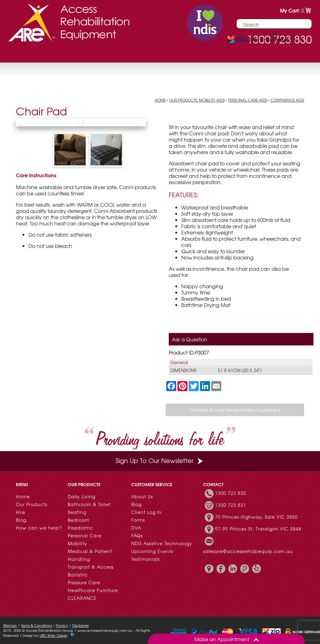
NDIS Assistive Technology (162, 543)
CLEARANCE (82, 598)
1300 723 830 (231, 493)
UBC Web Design (54, 635)
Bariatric (78, 575)
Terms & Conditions (36, 625)
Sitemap (10, 625)
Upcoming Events (152, 551)
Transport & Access (91, 567)
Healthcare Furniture (93, 590)
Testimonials (145, 559)
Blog (21, 520)
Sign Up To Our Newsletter (160, 460)
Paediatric (80, 528)
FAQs (137, 536)
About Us (142, 496)
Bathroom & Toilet (89, 504)
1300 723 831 (231, 505)
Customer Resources (113, 55)
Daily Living (82, 496)
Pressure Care (84, 582)
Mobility (77, 543)
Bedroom (79, 520)
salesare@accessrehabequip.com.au (248, 551)
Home (160, 100)
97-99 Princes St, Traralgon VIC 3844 (258, 529)
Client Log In (146, 512)
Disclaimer (80, 625)
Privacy (62, 625)
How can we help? (39, 528)
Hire (70, 55)
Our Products (39, 55)
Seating (77, 512)
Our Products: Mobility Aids (197, 100)
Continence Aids (287, 100)
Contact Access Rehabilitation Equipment (235, 410)
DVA (136, 528)
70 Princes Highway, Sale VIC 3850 (256, 517)
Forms (138, 520)
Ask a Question (190, 339)
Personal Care (85, 536)
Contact (162, 55)
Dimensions (183, 370)
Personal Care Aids (248, 100)
